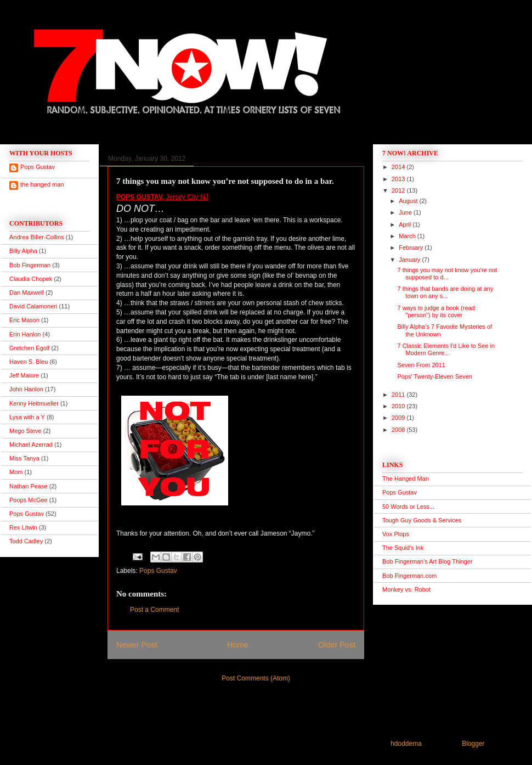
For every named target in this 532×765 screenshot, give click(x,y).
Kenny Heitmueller (34, 403)
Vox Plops (396, 534)
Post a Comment (154, 610)
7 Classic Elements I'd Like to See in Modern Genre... (446, 349)
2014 (399, 167)
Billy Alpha (23, 251)
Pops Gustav (158, 571)
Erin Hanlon (25, 334)
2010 (399, 406)
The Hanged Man (406, 479)
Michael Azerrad (31, 445)
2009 (399, 418)
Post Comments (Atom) (256, 678)
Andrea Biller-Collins (37, 237)
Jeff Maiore (24, 375)
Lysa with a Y (27, 417)
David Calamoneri (33, 306)
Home (237, 645)
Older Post (337, 645)
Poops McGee (29, 500)
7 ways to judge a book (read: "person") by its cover (437, 311)
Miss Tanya (24, 458)
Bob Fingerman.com (409, 576)
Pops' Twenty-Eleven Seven (434, 376)
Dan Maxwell (27, 292)
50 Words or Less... (408, 507)
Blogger (473, 744)
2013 (399, 179)
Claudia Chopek (31, 279)
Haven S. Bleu (29, 362)
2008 (399, 430)
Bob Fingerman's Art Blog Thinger (428, 561)
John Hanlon (26, 389)
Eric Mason (24, 320)
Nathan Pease (29, 486)
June (406, 212)
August (409, 201)
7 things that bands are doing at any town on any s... (445, 292)
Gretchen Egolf (29, 348)
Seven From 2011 (421, 365)
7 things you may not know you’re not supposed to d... (447, 274)
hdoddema (406, 744)
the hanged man (42, 184)
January (410, 260)
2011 (399, 395)
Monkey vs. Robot (406, 589)
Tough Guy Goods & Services (422, 520)
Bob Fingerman (30, 265)
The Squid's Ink (403, 548)
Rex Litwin (23, 527)
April (406, 224)
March (408, 236)
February (412, 248)
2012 (399, 190)
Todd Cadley (26, 541)
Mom (16, 472)
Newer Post (137, 645)
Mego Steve (26, 431)
